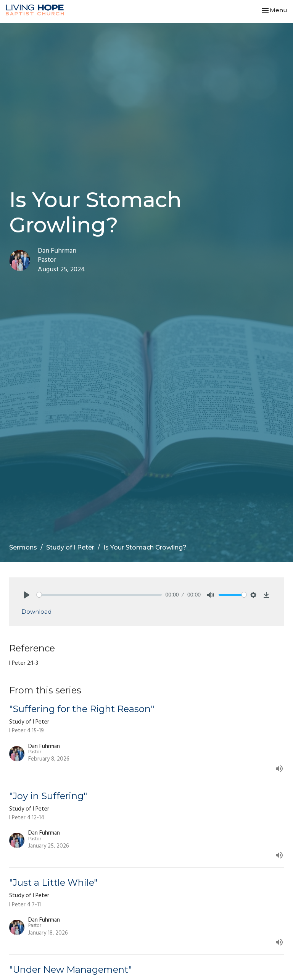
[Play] (27, 595)
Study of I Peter (70, 547)
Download (36, 612)
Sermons (23, 547)
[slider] (99, 595)
